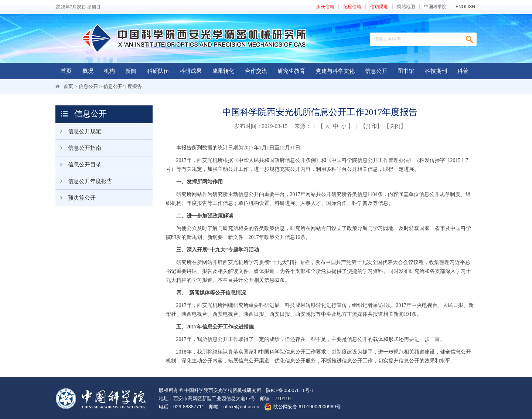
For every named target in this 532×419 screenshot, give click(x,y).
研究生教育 (291, 71)
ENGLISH (465, 7)
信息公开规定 (78, 131)
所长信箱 (325, 7)
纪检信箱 (352, 7)
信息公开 (376, 71)
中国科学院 (435, 7)
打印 (371, 126)
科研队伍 (158, 71)
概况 (88, 71)
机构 (109, 71)
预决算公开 (76, 198)
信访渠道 (379, 7)
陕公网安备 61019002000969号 (307, 407)
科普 (463, 71)
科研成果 (191, 71)
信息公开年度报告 (123, 86)
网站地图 (406, 7)
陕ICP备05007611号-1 (290, 390)
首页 (66, 71)
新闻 (131, 71)
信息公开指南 (78, 148)
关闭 (395, 126)
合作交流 (256, 71)
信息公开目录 (78, 165)
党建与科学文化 (335, 71)
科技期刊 (436, 71)
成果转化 (223, 71)
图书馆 (406, 71)
